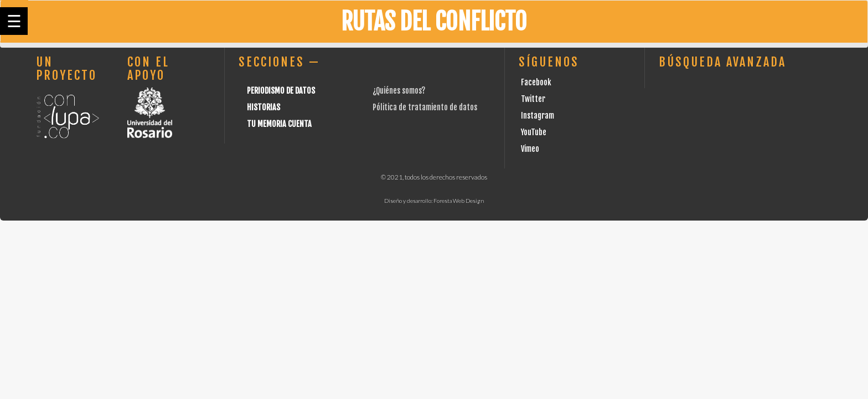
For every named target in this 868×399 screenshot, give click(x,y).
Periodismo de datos (281, 91)
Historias (263, 107)
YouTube (534, 132)
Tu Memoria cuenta (279, 124)
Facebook (536, 82)
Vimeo (530, 149)
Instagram (538, 116)
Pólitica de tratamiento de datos (425, 107)
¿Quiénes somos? (399, 91)
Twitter (533, 99)
